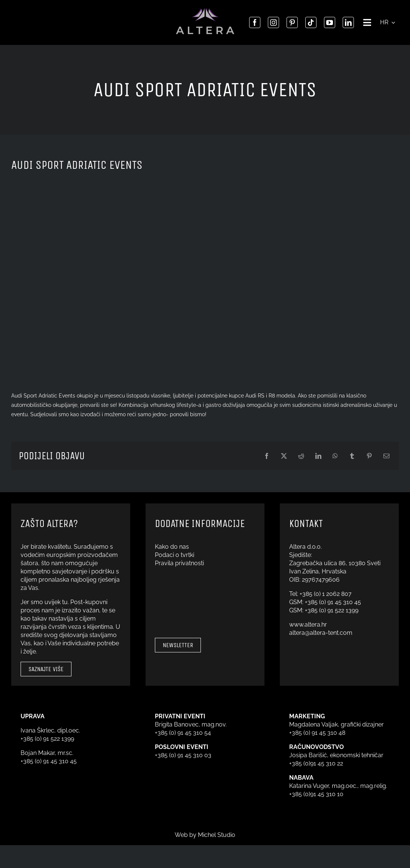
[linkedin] (348, 22)
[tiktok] (311, 22)
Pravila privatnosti (179, 563)
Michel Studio (217, 835)
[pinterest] (292, 22)
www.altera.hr (308, 625)
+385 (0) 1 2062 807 (326, 594)
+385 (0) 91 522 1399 (332, 610)
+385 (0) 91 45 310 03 (183, 755)
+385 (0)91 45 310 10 (316, 794)
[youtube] (330, 22)
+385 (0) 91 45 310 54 (183, 733)
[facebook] (255, 22)
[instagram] (273, 22)
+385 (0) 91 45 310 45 (333, 602)
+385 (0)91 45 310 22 (316, 763)
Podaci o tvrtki (175, 555)
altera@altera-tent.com (321, 633)
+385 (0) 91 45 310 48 (317, 733)
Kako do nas (172, 547)
